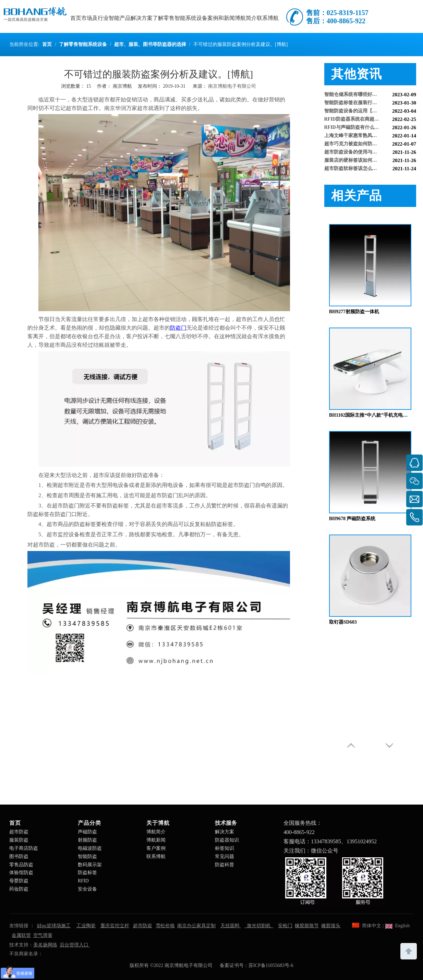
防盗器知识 (227, 840)
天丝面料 (231, 926)
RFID (83, 881)
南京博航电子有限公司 (232, 86)
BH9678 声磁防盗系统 (352, 519)
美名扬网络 (45, 945)
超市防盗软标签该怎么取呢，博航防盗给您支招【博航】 (370, 170)
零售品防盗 (21, 865)
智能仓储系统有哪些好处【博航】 (360, 96)
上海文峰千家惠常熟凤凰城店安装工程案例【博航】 (370, 137)
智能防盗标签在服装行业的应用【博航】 (367, 104)
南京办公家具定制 (196, 926)
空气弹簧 (43, 935)
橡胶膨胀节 (307, 926)
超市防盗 (19, 832)
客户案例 (156, 848)
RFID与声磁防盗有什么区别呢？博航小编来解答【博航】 (370, 129)
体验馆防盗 (21, 873)
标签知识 (225, 848)
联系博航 (156, 856)
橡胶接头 (331, 926)
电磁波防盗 (90, 848)
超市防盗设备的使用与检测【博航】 (363, 154)
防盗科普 (225, 865)
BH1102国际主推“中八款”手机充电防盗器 (370, 415)
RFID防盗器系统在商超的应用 (356, 121)
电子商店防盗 (24, 848)
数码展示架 (90, 865)
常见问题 (225, 856)
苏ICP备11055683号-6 (271, 965)
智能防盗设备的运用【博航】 (355, 113)
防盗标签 (87, 873)
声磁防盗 (87, 832)
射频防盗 (87, 840)
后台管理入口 (75, 945)
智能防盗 (87, 856)
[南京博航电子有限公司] (335, 881)
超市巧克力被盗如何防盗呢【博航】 (363, 145)
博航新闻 (156, 840)
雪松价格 (165, 926)
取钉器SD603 (343, 622)
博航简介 (156, 832)
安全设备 (87, 889)
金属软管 (21, 935)
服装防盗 (19, 840)
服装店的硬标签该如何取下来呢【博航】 (367, 162)
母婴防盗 (19, 881)
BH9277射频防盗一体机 (354, 312)
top (409, 951)
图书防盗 (19, 856)
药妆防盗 (19, 889)
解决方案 (225, 832)
